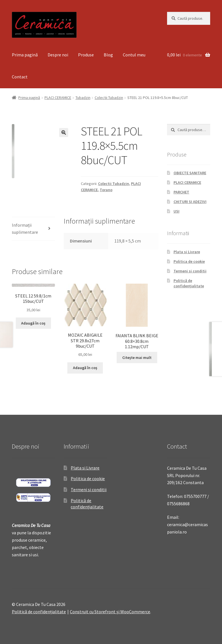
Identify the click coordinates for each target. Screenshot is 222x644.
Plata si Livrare (187, 252)
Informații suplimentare (25, 229)
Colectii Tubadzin (109, 98)
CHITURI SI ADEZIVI (190, 202)
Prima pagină (25, 55)
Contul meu (134, 55)
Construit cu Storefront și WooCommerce (110, 612)
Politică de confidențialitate (189, 283)
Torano (106, 190)
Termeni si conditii (190, 271)
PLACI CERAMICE (58, 98)
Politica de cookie (189, 261)
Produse (86, 55)
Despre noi (58, 55)
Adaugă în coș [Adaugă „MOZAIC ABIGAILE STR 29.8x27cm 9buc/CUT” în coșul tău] (85, 368)
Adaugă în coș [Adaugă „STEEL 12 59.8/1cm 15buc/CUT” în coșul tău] (33, 323)
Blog (108, 55)
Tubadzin (83, 98)
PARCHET (181, 192)
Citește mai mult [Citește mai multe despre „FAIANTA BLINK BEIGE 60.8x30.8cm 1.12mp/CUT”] (137, 358)
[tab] (33, 229)
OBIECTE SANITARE (190, 173)
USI (177, 211)
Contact (20, 77)
